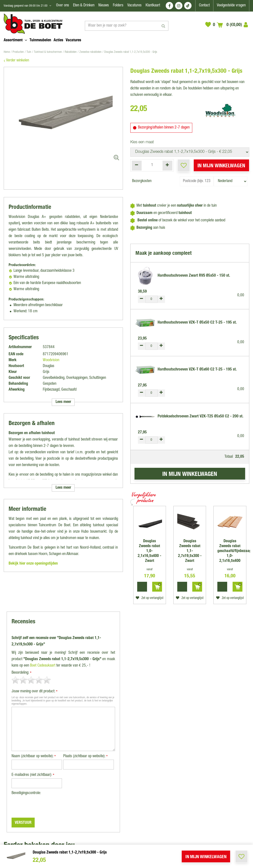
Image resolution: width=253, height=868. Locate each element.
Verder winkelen (18, 61)
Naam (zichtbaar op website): (34, 757)
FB (169, 6)
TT (188, 6)
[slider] (31, 680)
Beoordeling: (22, 673)
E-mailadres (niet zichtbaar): (33, 776)
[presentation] (49, 806)
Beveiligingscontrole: (26, 793)
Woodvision (51, 360)
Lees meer (63, 402)
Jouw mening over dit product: (35, 692)
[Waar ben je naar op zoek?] (127, 26)
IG (179, 6)
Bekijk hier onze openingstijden (33, 564)
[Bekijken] (229, 25)
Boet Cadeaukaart (43, 666)
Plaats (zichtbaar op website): (85, 757)
